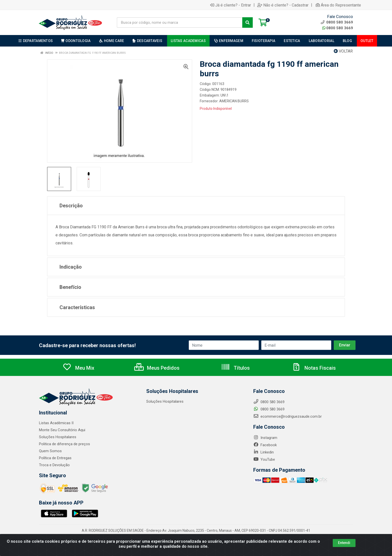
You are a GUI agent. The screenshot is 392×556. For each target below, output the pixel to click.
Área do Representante (338, 5)
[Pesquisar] (247, 23)
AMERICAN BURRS (234, 101)
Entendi (344, 543)
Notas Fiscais (314, 368)
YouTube (264, 459)
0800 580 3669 (338, 28)
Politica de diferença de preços (64, 444)
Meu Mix (78, 368)
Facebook (265, 445)
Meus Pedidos (157, 368)
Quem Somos (50, 451)
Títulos (235, 368)
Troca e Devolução (54, 465)
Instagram (265, 438)
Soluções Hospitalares (58, 437)
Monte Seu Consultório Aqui (62, 430)
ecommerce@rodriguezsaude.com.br (287, 416)
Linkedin (263, 452)
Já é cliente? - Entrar (231, 5)
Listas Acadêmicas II (56, 423)
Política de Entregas (55, 458)
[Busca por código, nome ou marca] (180, 23)
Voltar (343, 51)
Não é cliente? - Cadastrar (283, 5)
